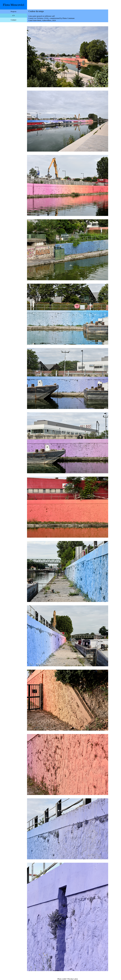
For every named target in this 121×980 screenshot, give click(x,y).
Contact (14, 20)
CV (14, 16)
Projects (14, 11)
